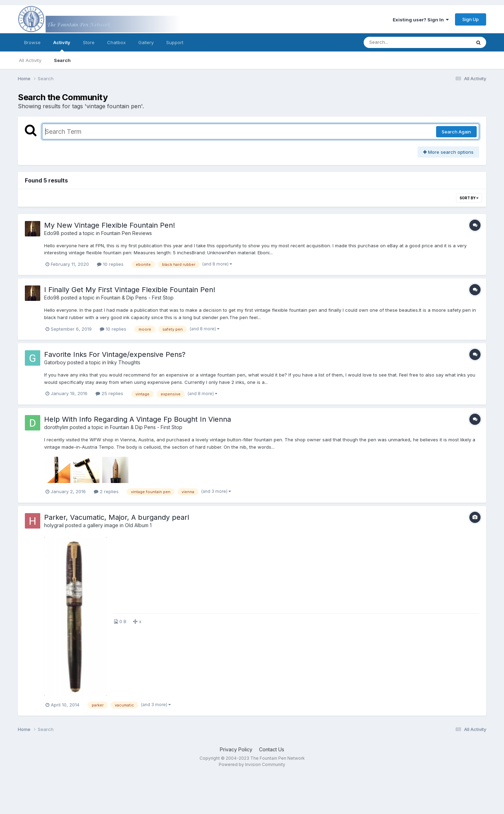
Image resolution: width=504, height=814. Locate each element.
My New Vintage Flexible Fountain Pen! (110, 225)
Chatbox (116, 42)
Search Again (456, 132)
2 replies (106, 491)
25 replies (109, 393)
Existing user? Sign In (421, 20)
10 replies (110, 264)
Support (175, 42)
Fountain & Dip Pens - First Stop (137, 298)
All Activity (30, 60)
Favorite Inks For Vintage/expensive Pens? (115, 354)
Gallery (146, 42)
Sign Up (471, 19)
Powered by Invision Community (252, 764)
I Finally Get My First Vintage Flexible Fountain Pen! (130, 290)
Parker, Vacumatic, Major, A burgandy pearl (117, 517)
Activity (62, 46)
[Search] (398, 42)
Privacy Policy (236, 749)
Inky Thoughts (124, 362)
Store (89, 42)
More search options (448, 152)
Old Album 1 (138, 525)
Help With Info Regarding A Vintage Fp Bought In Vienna (138, 419)
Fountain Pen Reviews (127, 233)
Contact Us (272, 749)
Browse (32, 42)
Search (62, 60)
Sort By (469, 198)
